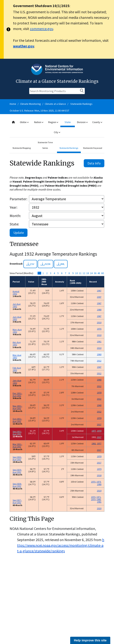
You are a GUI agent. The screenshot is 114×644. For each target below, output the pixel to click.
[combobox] (57, 127)
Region (53, 122)
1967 (99, 291)
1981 (99, 502)
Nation (39, 122)
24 (91, 273)
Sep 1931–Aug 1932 (17, 433)
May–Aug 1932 (17, 331)
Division (82, 122)
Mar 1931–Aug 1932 (17, 445)
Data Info (94, 163)
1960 (99, 354)
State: (14, 224)
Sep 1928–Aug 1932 (17, 485)
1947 (99, 367)
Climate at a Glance (55, 104)
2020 (99, 508)
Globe (24, 122)
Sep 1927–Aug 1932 (17, 501)
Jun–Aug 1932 (17, 318)
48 (99, 273)
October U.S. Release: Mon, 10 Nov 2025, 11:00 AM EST (39, 111)
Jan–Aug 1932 (17, 382)
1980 (99, 310)
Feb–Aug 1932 (17, 369)
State (68, 122)
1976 (99, 329)
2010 (99, 322)
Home (13, 104)
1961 (99, 341)
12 (84, 273)
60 (102, 273)
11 (80, 273)
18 (88, 273)
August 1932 (16, 293)
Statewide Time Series (45, 145)
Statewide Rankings (81, 104)
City (57, 132)
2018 (99, 475)
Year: (13, 207)
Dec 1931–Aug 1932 (17, 395)
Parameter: (18, 199)
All (39, 273)
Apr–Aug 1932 (17, 343)
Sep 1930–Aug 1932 (17, 458)
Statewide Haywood (93, 148)
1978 (99, 393)
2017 (99, 424)
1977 (94, 431)
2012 (99, 361)
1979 (99, 469)
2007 (99, 297)
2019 (99, 491)
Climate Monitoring (30, 104)
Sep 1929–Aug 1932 (17, 471)
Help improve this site (90, 640)
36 (95, 273)
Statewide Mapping (22, 148)
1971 (99, 497)
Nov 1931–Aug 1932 (17, 407)
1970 (93, 482)
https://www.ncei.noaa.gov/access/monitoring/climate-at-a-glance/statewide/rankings (61, 545)
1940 (99, 380)
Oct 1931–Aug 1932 (17, 420)
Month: (15, 216)
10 (76, 273)
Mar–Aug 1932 (17, 356)
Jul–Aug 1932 (17, 305)
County (97, 122)
